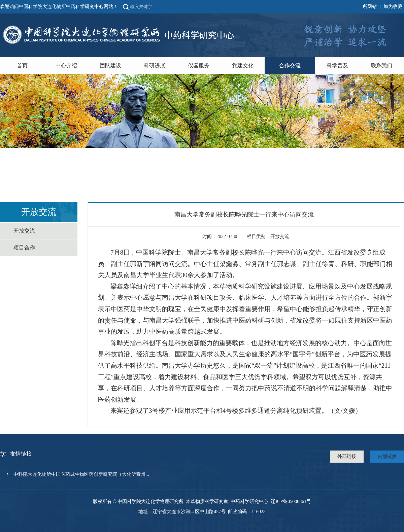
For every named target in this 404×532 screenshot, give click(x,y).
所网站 (370, 7)
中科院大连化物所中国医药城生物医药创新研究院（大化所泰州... (81, 474)
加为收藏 (393, 7)
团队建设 (110, 65)
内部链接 (387, 456)
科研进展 (155, 65)
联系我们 (381, 65)
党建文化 (243, 65)
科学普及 (337, 65)
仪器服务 (199, 65)
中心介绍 (66, 65)
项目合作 (24, 248)
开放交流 (24, 231)
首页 (22, 65)
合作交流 (290, 65)
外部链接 (347, 456)
